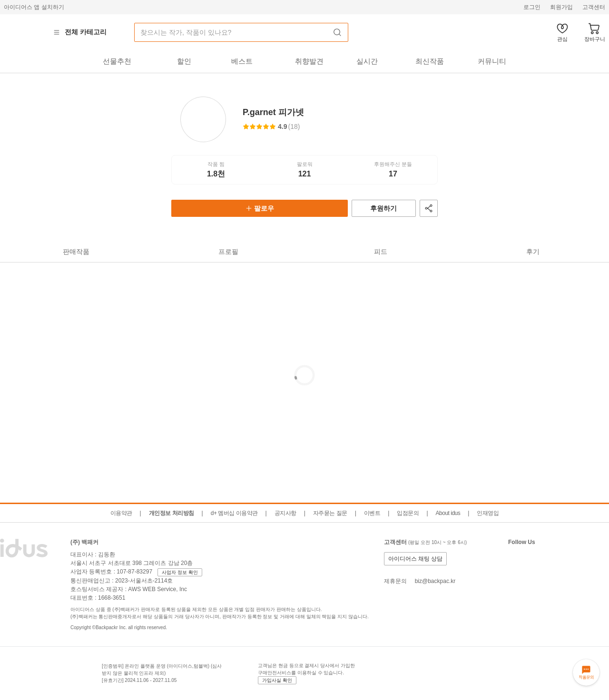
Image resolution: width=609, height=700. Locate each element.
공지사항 (285, 513)
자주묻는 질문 (330, 513)
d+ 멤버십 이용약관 (234, 513)
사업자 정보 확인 (180, 572)
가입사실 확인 (277, 680)
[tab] (117, 61)
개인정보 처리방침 (172, 513)
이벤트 (372, 513)
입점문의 (408, 513)
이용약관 (121, 513)
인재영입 (488, 513)
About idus (448, 513)
